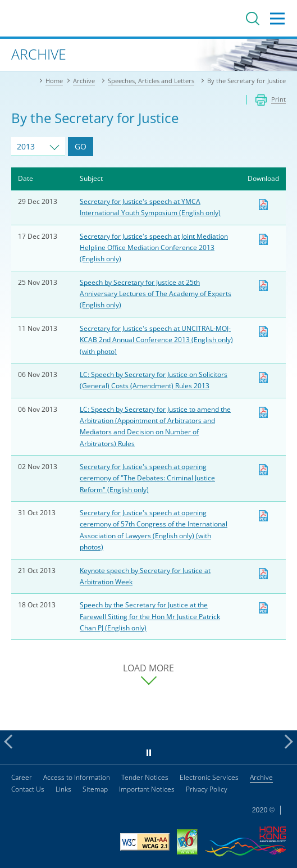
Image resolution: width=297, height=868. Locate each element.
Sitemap (95, 789)
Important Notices (147, 789)
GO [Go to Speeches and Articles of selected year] (81, 146)
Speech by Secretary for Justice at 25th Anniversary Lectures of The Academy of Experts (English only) (156, 294)
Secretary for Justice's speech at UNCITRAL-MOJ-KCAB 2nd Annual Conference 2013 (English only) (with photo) (156, 340)
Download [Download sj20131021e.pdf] (263, 608)
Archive (261, 777)
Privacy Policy (207, 789)
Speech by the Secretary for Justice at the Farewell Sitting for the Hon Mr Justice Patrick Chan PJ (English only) (150, 616)
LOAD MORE (148, 668)
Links (63, 789)
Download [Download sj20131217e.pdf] (263, 239)
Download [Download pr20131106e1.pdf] (263, 412)
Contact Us (28, 789)
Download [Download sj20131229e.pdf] (263, 204)
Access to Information (77, 777)
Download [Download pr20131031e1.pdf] (263, 516)
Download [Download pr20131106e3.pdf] (263, 378)
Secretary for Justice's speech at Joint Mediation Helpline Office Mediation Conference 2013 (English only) (154, 248)
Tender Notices (145, 777)
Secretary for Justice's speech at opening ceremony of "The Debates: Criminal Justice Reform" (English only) (147, 478)
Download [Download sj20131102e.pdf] (263, 470)
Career (22, 777)
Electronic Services (209, 777)
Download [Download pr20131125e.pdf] (263, 285)
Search (253, 19)
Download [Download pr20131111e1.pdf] (263, 331)
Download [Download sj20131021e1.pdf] (263, 574)
